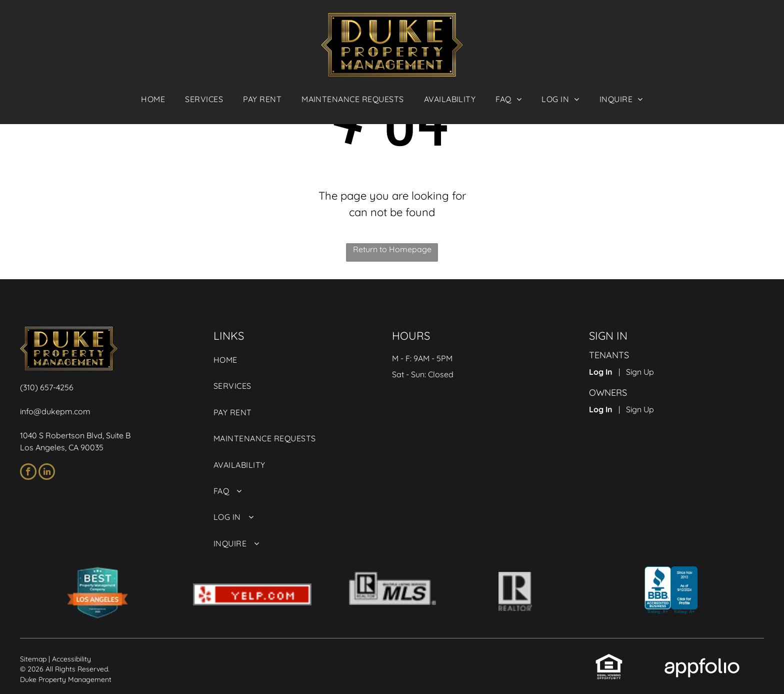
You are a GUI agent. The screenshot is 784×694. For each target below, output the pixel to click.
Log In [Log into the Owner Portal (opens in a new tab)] (601, 409)
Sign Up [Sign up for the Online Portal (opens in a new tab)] (640, 372)
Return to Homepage (392, 249)
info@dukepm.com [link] (55, 411)
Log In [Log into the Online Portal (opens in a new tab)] (601, 372)
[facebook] (28, 473)
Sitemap (33, 659)
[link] (262, 99)
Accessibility (71, 659)
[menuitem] (153, 99)
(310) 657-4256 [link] (47, 387)
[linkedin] (47, 473)
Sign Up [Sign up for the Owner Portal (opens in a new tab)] (640, 409)
